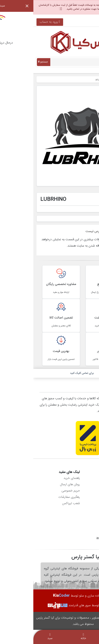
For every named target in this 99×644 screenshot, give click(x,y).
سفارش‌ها (88, 484)
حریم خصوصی (37, 491)
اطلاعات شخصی (84, 478)
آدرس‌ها (89, 497)
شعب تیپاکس (38, 503)
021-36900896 (84, 22)
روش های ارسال (37, 484)
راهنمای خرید (38, 478)
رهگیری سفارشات (36, 497)
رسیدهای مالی (85, 491)
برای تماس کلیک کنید (49, 373)
